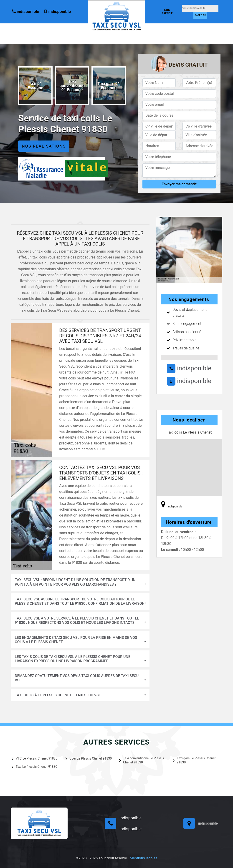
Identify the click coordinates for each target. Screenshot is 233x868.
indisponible (26, 11)
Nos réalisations (44, 146)
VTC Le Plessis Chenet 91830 (35, 758)
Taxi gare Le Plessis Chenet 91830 (194, 760)
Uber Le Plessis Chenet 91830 (89, 758)
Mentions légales (143, 858)
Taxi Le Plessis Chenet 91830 (34, 767)
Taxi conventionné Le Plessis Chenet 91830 (142, 760)
